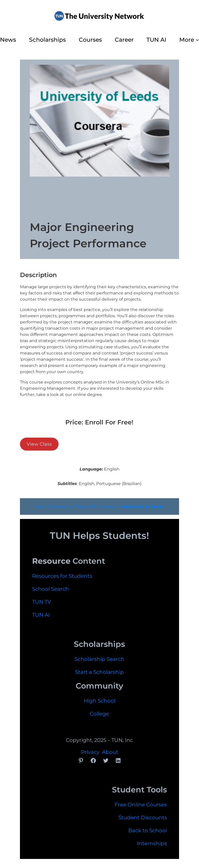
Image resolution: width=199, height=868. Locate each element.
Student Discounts (143, 818)
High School (99, 701)
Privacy (90, 752)
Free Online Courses (141, 805)
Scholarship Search (99, 659)
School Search (51, 589)
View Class (39, 444)
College (99, 714)
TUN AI (41, 615)
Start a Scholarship (99, 672)
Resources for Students (62, 576)
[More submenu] (197, 40)
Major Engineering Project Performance (99, 506)
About (110, 752)
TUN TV (42, 602)
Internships (152, 843)
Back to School (148, 830)
